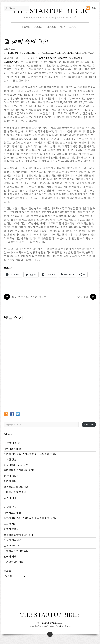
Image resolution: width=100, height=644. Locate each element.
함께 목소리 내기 (13, 546)
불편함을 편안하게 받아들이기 (20, 470)
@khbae (8, 434)
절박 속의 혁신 (30, 42)
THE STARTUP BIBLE (50, 11)
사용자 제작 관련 (13, 540)
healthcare (68, 53)
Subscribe (89, 425)
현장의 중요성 (11, 476)
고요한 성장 (10, 459)
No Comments (27, 53)
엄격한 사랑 (10, 481)
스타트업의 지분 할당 (15, 492)
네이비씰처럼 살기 (14, 449)
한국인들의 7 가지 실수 (16, 465)
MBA (62, 27)
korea (78, 53)
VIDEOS (51, 27)
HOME (26, 27)
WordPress (42, 626)
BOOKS (38, 27)
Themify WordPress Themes (60, 626)
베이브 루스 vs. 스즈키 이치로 (25, 297)
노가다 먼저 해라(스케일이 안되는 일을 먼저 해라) (30, 454)
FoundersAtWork (51, 53)
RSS (93, 8)
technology (88, 53)
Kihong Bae (12, 53)
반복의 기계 (10, 498)
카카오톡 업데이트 (14, 562)
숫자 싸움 (87, 297)
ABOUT (73, 27)
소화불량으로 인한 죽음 (16, 487)
